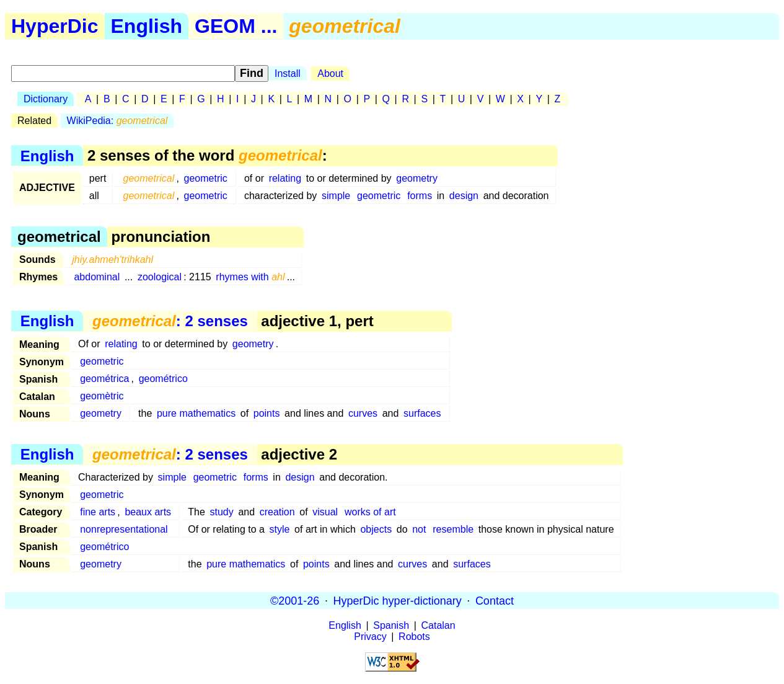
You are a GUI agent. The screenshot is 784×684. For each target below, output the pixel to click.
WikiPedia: (117, 121)
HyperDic (55, 26)
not (419, 529)
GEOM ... (236, 26)
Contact (495, 600)
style (280, 529)
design (464, 196)
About (330, 73)
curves (363, 413)
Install (288, 73)
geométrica (104, 379)
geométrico (163, 379)
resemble (453, 529)
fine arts (98, 512)
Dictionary (46, 99)
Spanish (391, 625)
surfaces (422, 413)
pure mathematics (196, 413)
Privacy (370, 637)
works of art (370, 512)
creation (277, 512)
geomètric (102, 396)
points (267, 413)
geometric (206, 178)
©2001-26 (295, 600)
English (147, 26)
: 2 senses (170, 321)
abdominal (97, 277)
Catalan (438, 625)
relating (285, 178)
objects (376, 529)
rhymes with (250, 277)
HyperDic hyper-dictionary (398, 600)
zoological (160, 277)
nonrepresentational (124, 529)
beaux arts (148, 512)
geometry (417, 178)
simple (336, 196)
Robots (414, 637)
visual (325, 512)
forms (420, 196)
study (222, 512)
